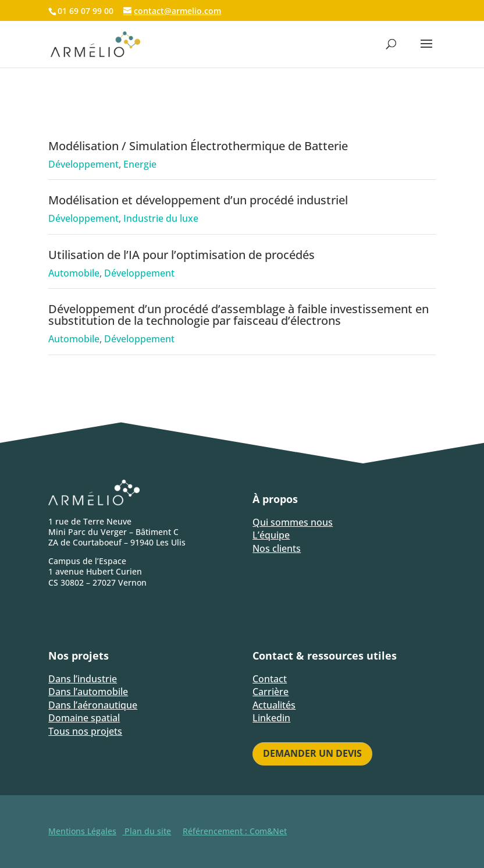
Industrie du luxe (161, 218)
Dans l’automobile (88, 692)
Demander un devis (312, 753)
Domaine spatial (84, 718)
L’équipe (271, 535)
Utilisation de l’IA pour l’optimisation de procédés (181, 255)
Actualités (274, 705)
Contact (270, 679)
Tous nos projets (85, 731)
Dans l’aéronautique (93, 705)
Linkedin (271, 718)
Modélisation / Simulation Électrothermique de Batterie (198, 146)
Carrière (271, 692)
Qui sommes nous (293, 522)
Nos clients (277, 548)
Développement (83, 164)
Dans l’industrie (83, 679)
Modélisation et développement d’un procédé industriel (198, 200)
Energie (140, 164)
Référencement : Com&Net (235, 831)
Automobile (74, 273)
